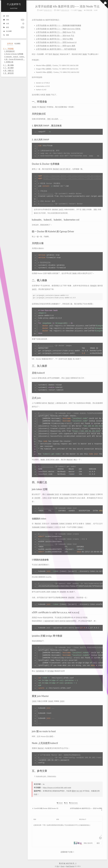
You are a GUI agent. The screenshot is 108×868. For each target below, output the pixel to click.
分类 (14, 24)
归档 (14, 20)
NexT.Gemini (70, 861)
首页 (6, 16)
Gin (58, 861)
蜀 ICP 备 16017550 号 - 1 (68, 858)
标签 (14, 27)
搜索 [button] (6, 35)
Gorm (63, 861)
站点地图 (7, 31)
